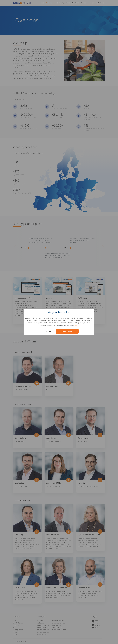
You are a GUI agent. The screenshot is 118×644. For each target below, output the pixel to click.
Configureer (47, 331)
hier (76, 325)
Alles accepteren (67, 331)
